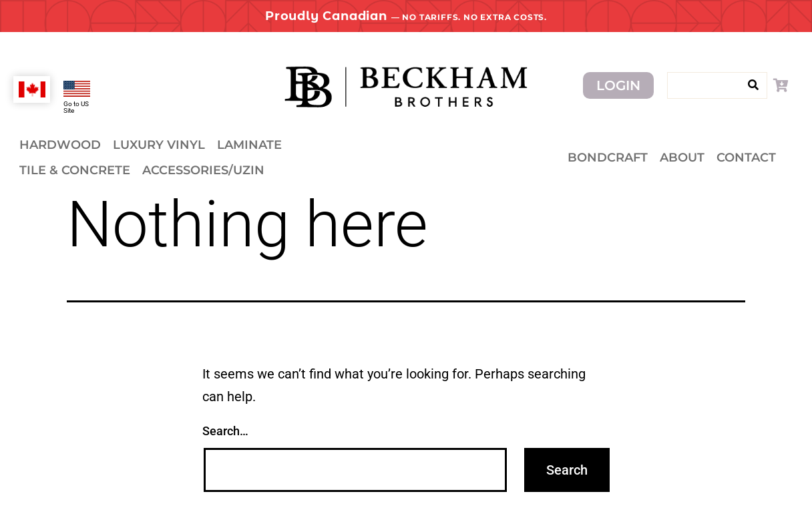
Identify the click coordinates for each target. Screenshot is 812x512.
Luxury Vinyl (159, 145)
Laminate (249, 145)
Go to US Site (76, 107)
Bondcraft (608, 158)
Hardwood (60, 145)
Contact (746, 158)
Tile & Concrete (75, 170)
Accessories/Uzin (203, 170)
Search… (225, 431)
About (682, 158)
